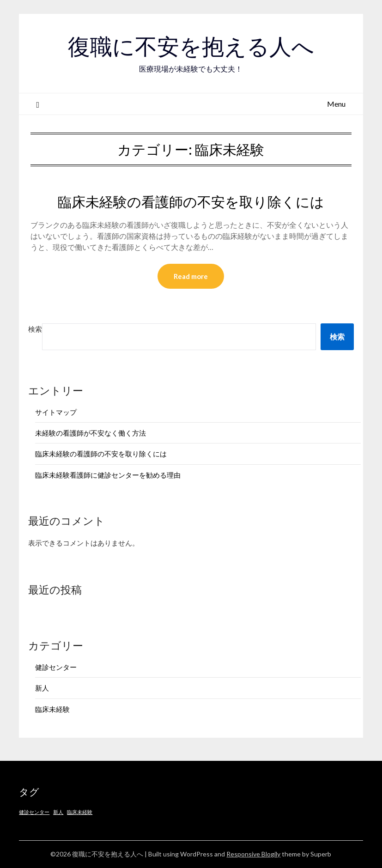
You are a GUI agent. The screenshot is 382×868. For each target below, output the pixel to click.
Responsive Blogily (253, 854)
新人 (42, 688)
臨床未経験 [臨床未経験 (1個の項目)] (80, 812)
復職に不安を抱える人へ (191, 47)
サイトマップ (56, 412)
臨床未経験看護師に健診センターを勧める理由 (108, 475)
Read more (191, 276)
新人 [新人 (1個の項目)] (58, 812)
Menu (336, 104)
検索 (35, 329)
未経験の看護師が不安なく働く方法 (91, 433)
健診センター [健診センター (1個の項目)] (34, 812)
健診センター (56, 667)
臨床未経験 (52, 709)
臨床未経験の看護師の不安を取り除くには (191, 202)
